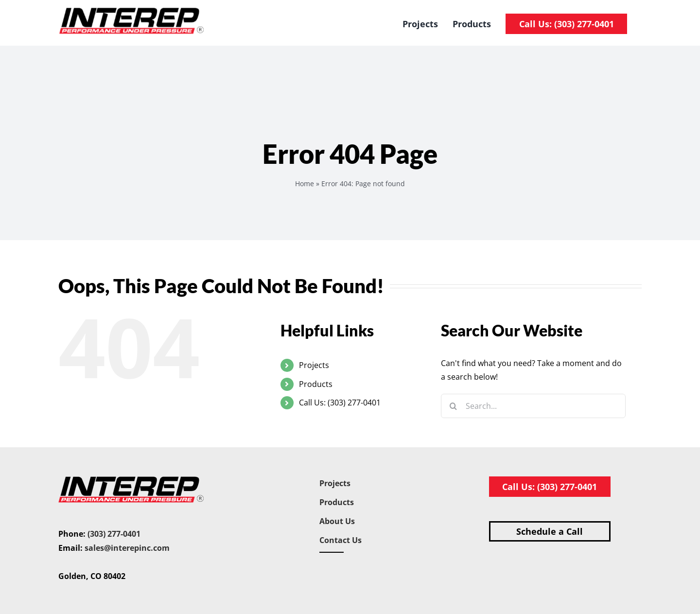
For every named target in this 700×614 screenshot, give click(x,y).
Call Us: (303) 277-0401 (340, 403)
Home (305, 184)
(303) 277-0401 (114, 534)
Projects (314, 365)
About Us (337, 521)
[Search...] (533, 406)
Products (316, 384)
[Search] (453, 406)
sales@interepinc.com (127, 548)
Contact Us (341, 540)
